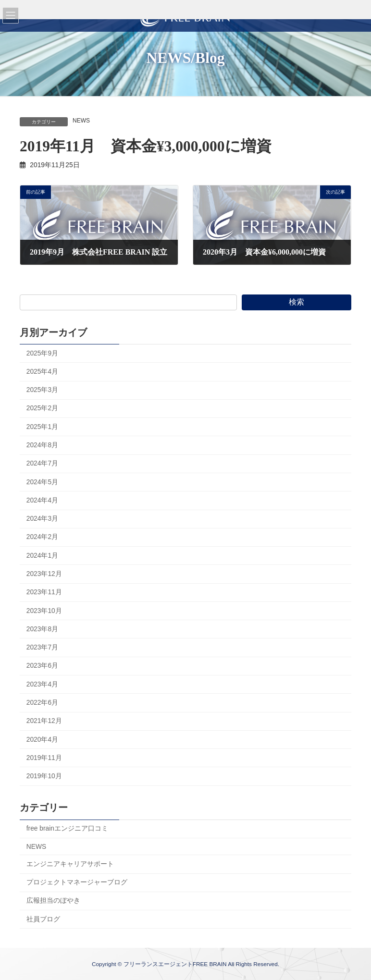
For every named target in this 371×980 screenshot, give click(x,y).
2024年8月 (42, 445)
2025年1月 (42, 427)
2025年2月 (42, 409)
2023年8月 (42, 629)
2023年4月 (42, 684)
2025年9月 (42, 353)
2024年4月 (42, 500)
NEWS (81, 121)
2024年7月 (42, 464)
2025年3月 (42, 390)
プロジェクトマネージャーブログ (77, 883)
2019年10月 (44, 776)
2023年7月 (42, 647)
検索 (297, 302)
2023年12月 (44, 574)
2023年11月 (44, 593)
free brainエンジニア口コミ (67, 829)
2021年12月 (44, 721)
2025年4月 (42, 372)
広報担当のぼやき (53, 901)
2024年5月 (42, 482)
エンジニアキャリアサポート (70, 864)
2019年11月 (44, 758)
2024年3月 (42, 519)
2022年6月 (42, 703)
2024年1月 (42, 556)
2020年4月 (42, 740)
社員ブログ (43, 919)
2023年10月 (44, 611)
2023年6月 (42, 666)
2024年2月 (42, 537)
